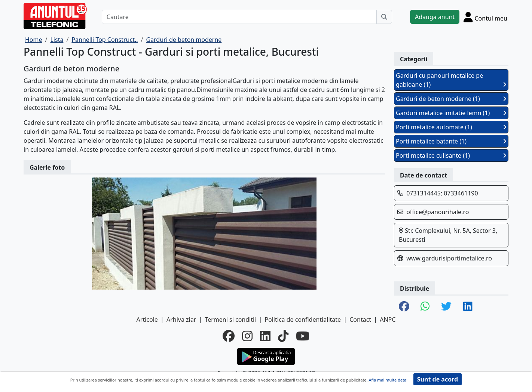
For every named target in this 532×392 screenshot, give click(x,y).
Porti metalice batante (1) (451, 141)
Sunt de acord (438, 379)
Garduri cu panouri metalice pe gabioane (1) (451, 80)
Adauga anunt (435, 17)
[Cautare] (239, 17)
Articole (147, 320)
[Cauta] (384, 17)
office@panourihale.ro (438, 212)
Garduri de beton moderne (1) (451, 99)
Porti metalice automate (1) (451, 127)
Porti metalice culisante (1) (451, 155)
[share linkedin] (468, 307)
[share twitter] (446, 307)
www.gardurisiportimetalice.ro (449, 258)
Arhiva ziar (181, 320)
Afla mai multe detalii (389, 380)
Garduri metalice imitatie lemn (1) (451, 113)
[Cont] (485, 17)
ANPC (388, 320)
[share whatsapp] (425, 307)
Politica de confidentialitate (303, 320)
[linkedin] (265, 336)
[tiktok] (283, 336)
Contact (360, 320)
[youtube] (303, 336)
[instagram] (247, 336)
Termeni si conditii (230, 320)
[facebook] (229, 336)
